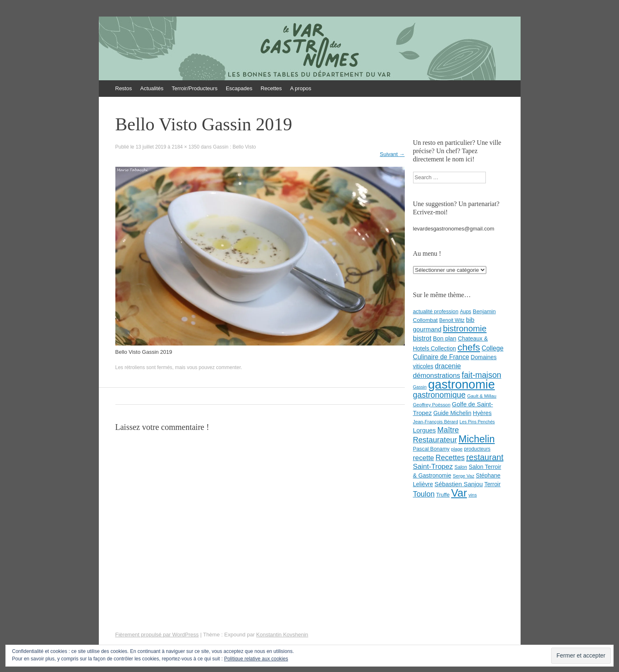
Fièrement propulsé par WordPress (157, 635)
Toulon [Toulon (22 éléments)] (424, 494)
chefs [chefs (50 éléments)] (469, 347)
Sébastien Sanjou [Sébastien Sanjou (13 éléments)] (459, 484)
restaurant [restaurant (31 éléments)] (485, 457)
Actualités (152, 88)
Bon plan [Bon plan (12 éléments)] (445, 338)
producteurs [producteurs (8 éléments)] (477, 449)
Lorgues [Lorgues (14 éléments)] (424, 430)
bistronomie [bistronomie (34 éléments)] (465, 329)
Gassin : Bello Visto (234, 147)
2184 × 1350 (185, 147)
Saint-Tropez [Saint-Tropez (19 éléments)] (433, 467)
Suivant (392, 154)
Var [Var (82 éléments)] (459, 493)
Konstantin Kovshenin (282, 635)
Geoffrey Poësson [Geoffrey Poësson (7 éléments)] (432, 405)
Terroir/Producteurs (195, 88)
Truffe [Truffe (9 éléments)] (443, 495)
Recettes (271, 88)
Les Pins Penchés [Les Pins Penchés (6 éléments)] (477, 422)
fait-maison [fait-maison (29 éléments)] (482, 375)
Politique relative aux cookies (256, 659)
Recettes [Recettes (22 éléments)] (450, 458)
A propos (301, 88)
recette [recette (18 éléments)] (424, 458)
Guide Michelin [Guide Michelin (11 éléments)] (452, 413)
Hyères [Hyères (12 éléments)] (482, 413)
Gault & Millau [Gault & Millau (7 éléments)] (482, 396)
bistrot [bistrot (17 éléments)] (422, 338)
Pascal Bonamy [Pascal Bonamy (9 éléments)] (431, 449)
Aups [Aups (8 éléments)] (466, 312)
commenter (228, 367)
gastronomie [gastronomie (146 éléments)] (461, 384)
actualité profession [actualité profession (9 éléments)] (436, 311)
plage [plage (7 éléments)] (457, 449)
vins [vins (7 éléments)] (473, 495)
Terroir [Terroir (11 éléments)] (492, 484)
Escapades (239, 88)
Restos (124, 88)
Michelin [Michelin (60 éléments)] (477, 439)
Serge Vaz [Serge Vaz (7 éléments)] (464, 476)
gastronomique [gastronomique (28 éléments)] (440, 395)
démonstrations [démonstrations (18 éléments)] (437, 376)
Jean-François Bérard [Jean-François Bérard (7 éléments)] (436, 422)
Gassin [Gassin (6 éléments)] (420, 387)
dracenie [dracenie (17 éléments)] (448, 366)
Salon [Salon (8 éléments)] (461, 467)
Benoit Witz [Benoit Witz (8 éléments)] (452, 320)
